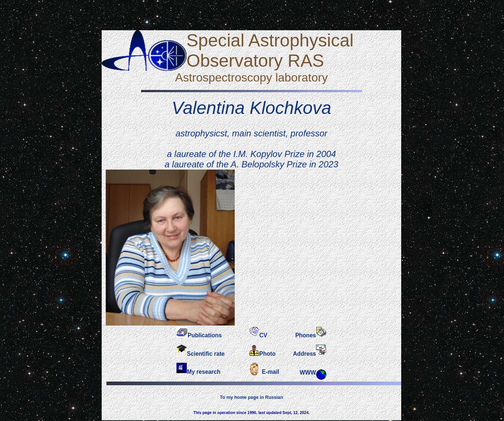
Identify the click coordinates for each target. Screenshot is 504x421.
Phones (305, 335)
